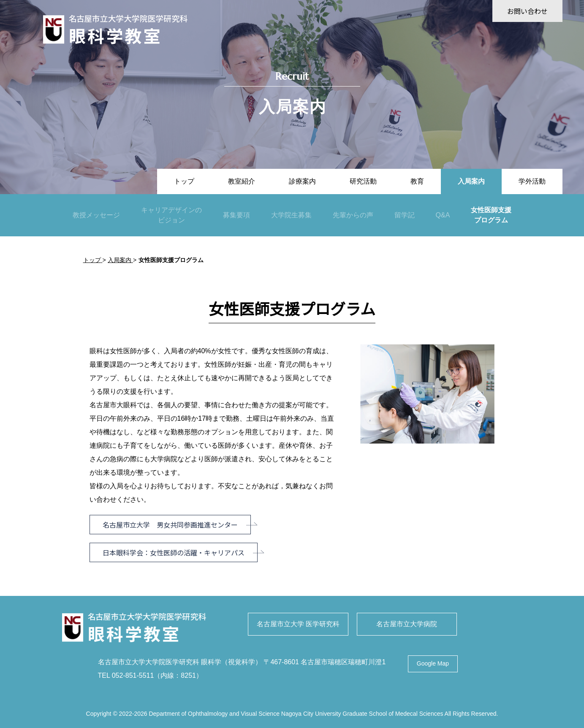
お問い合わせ (527, 11)
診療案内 (302, 181)
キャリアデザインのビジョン (171, 215)
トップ (184, 181)
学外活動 (532, 181)
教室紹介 (242, 181)
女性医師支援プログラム (491, 215)
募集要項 (236, 215)
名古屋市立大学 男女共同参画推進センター (170, 525)
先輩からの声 (353, 215)
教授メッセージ (96, 215)
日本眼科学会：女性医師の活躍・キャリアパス (174, 552)
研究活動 (363, 181)
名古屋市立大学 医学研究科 (298, 624)
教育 (417, 181)
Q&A (443, 215)
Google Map (433, 664)
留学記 (405, 215)
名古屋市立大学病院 (407, 624)
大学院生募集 (291, 215)
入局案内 (471, 181)
